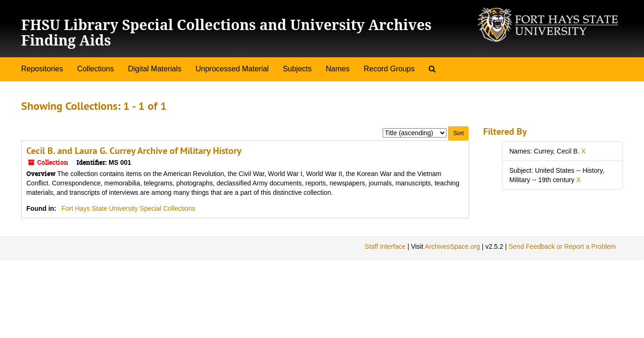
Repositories (42, 69)
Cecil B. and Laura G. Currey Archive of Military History (134, 151)
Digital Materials (155, 69)
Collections (95, 69)
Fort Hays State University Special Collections (129, 208)
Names (338, 69)
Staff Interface (385, 246)
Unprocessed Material (232, 69)
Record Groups (389, 69)
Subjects (297, 69)
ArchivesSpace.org (452, 246)
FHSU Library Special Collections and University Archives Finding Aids (226, 32)
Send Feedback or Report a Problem (562, 246)
